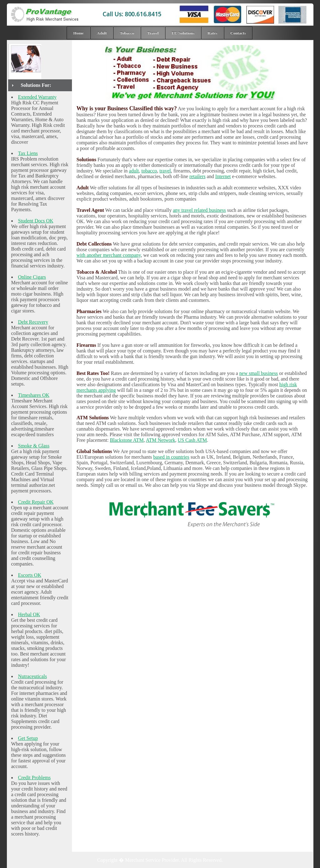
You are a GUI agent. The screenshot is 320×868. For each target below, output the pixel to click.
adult (134, 171)
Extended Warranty (37, 97)
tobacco (149, 171)
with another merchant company (109, 255)
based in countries (171, 457)
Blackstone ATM (127, 440)
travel (165, 171)
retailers (197, 176)
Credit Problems (34, 778)
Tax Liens (28, 153)
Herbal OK (29, 614)
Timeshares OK (34, 395)
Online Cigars (32, 277)
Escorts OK (30, 575)
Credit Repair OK (36, 502)
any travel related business (199, 210)
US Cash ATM (192, 440)
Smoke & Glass (34, 446)
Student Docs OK (36, 221)
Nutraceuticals (33, 676)
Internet (223, 176)
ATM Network (160, 440)
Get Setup (28, 738)
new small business (259, 373)
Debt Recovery (33, 322)
